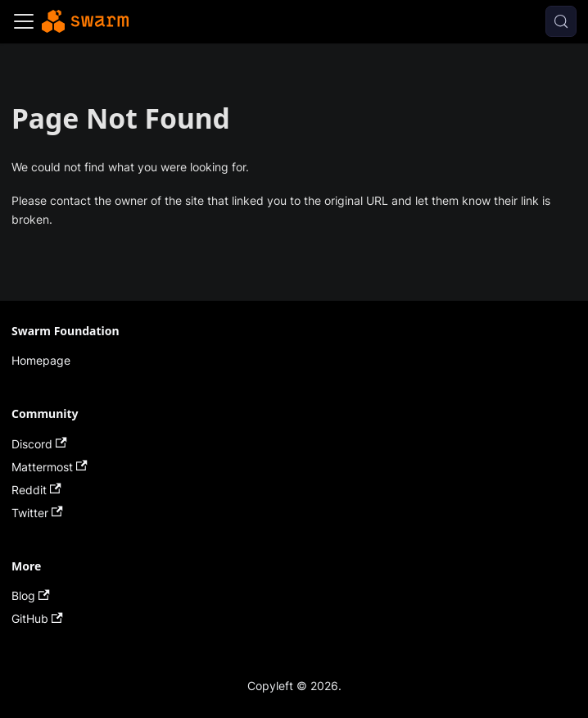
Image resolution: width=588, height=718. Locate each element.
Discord (39, 444)
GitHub (37, 618)
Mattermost (50, 467)
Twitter (37, 513)
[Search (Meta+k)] (561, 21)
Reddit (36, 490)
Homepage (41, 360)
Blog (31, 595)
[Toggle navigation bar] (24, 21)
